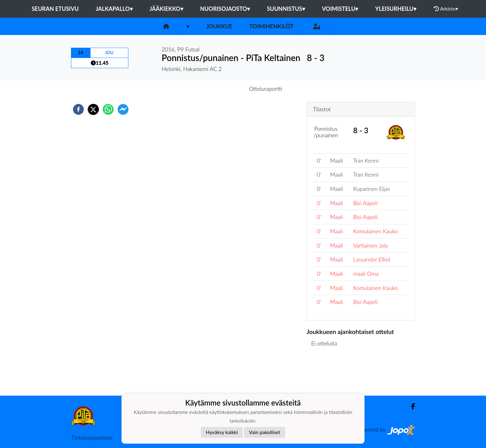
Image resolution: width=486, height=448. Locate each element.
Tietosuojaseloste (92, 437)
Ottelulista (327, 375)
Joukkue (219, 26)
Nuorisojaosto (225, 9)
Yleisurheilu (395, 9)
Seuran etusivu (55, 9)
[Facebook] (411, 406)
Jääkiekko (166, 9)
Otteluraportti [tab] (266, 89)
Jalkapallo (114, 9)
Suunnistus (286, 9)
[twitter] (93, 109)
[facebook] (78, 109)
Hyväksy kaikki (222, 432)
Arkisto (446, 9)
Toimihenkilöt (271, 26)
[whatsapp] (108, 109)
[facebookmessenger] (123, 109)
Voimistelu (340, 9)
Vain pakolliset (265, 432)
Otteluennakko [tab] (222, 89)
